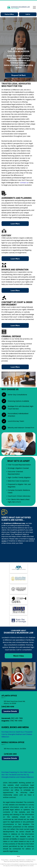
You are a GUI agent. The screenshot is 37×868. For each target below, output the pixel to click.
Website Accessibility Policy (26, 861)
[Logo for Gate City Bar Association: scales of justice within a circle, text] (19, 589)
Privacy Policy (5, 860)
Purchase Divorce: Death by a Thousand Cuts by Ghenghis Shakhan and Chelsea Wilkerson (17, 734)
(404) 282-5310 (8, 707)
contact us (24, 183)
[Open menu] (34, 7)
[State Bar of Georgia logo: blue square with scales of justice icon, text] (19, 621)
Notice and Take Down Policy (11, 861)
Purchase (5, 772)
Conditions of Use (30, 860)
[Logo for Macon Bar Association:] (19, 610)
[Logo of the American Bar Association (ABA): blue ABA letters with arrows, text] (19, 568)
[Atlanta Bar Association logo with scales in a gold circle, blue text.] (19, 579)
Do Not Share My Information (17, 860)
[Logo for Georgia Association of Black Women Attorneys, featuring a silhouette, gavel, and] (19, 600)
